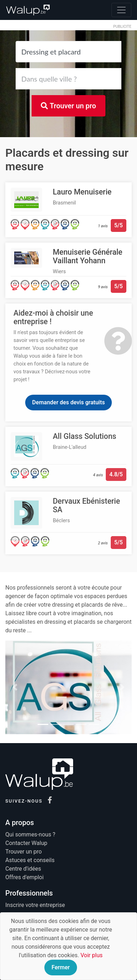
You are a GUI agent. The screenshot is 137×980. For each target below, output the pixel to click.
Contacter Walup (26, 843)
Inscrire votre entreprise (35, 905)
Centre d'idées (23, 869)
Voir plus (92, 955)
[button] (15, 688)
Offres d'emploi (24, 877)
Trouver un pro (68, 106)
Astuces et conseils (30, 860)
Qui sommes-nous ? (30, 834)
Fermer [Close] (61, 967)
